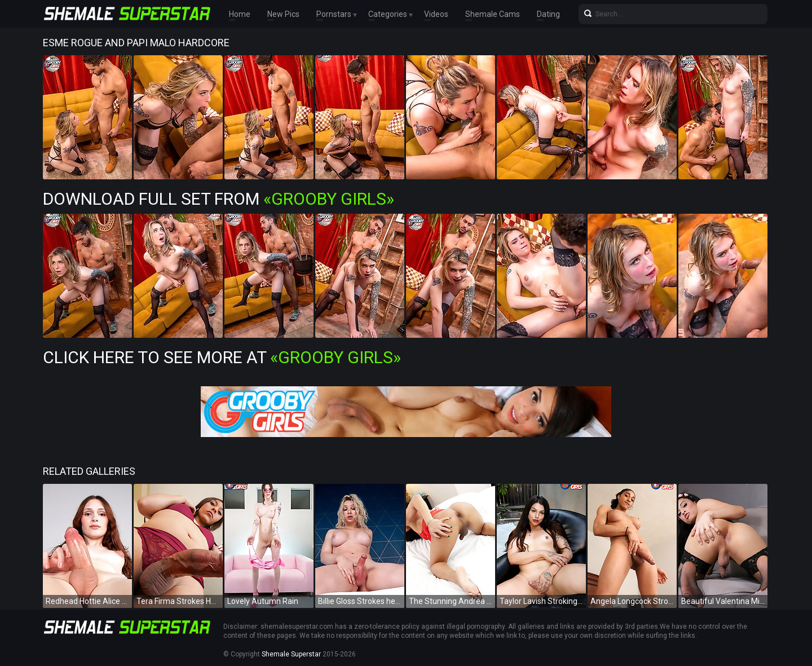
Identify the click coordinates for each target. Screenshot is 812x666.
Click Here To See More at (222, 357)
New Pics (283, 14)
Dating (548, 14)
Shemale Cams (493, 14)
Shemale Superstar (291, 654)
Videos (436, 14)
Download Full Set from (219, 199)
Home (240, 14)
